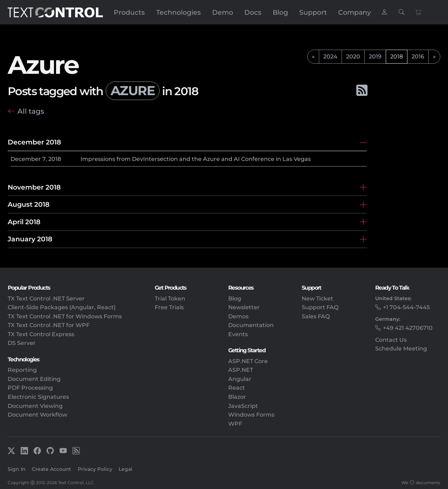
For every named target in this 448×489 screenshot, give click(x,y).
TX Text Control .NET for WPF (49, 325)
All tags (31, 111)
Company (355, 12)
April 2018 (24, 222)
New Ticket (317, 299)
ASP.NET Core (248, 361)
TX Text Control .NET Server (46, 299)
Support (313, 12)
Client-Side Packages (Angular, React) (62, 307)
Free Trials (169, 307)
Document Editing (34, 379)
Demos (238, 316)
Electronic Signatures (38, 397)
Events (238, 334)
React (237, 388)
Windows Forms (251, 415)
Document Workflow (37, 415)
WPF (235, 424)
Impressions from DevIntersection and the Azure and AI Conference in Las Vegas (196, 159)
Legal (125, 469)
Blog (280, 12)
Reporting (22, 370)
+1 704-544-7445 (406, 307)
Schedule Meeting (401, 349)
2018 (55, 159)
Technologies (178, 12)
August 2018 (29, 204)
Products (129, 12)
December (26, 159)
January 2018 (30, 239)
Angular (240, 379)
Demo (223, 12)
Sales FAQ (316, 316)
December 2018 (34, 142)
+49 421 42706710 (408, 328)
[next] (434, 57)
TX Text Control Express (41, 334)
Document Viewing (35, 406)
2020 (353, 56)
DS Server (22, 343)
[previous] (313, 57)
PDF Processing (30, 388)
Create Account (51, 469)
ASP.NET (241, 370)
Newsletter (244, 307)
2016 (418, 56)
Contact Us (391, 340)
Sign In (17, 469)
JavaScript (243, 406)
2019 (375, 56)
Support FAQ (320, 307)
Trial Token (170, 299)
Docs (253, 12)
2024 (330, 56)
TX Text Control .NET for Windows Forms (65, 316)
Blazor (237, 397)
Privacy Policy (95, 469)
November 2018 (34, 187)
